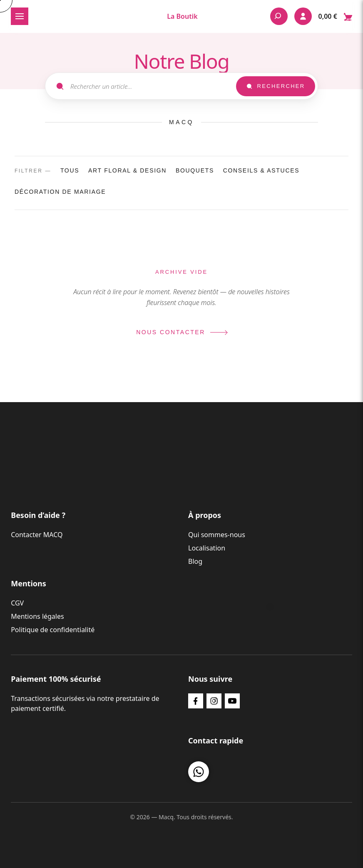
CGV (17, 603)
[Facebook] (196, 701)
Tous (70, 170)
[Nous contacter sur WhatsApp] (199, 772)
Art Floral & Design (127, 170)
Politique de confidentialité (53, 630)
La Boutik (182, 16)
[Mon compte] (303, 16)
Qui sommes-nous (217, 535)
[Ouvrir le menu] (20, 16)
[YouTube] (232, 701)
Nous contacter (181, 332)
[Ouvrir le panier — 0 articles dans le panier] (335, 16)
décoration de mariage (60, 192)
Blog (195, 561)
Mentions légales (37, 616)
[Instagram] (214, 701)
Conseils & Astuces (261, 170)
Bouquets (195, 170)
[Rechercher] (279, 16)
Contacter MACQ (37, 535)
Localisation (207, 548)
